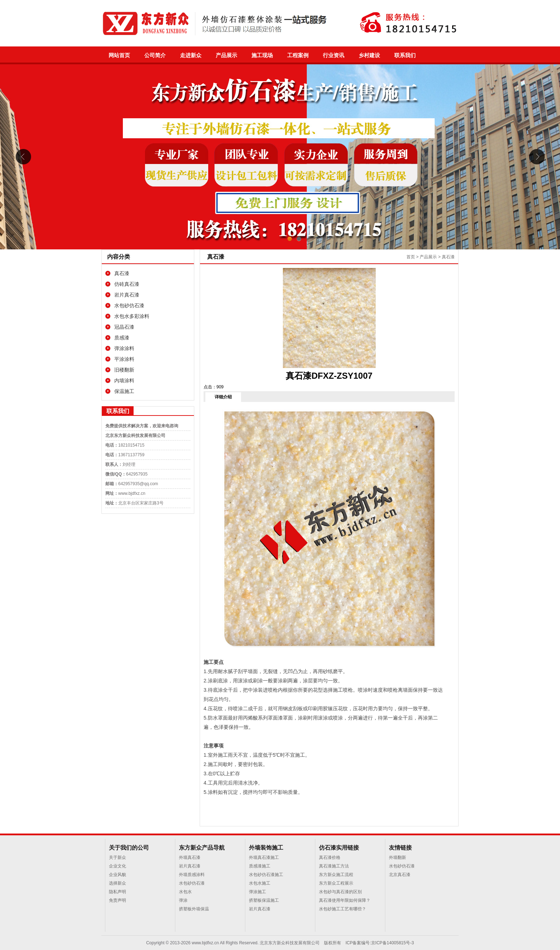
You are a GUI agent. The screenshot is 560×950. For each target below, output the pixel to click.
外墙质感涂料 (192, 875)
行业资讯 (334, 55)
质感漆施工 (260, 866)
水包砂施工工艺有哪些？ (342, 909)
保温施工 (124, 391)
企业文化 (117, 866)
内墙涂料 (124, 381)
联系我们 (405, 55)
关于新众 (117, 857)
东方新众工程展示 (336, 883)
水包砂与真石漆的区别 (340, 892)
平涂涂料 (124, 359)
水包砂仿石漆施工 (266, 875)
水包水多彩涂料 (132, 316)
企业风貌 (117, 875)
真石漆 (122, 273)
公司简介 (155, 55)
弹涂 (183, 900)
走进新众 (191, 55)
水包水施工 (260, 883)
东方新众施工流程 (336, 875)
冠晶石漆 (124, 327)
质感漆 (122, 338)
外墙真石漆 (190, 857)
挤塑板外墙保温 (194, 909)
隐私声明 (117, 892)
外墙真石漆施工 (264, 857)
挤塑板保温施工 (264, 900)
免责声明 (117, 900)
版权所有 (332, 943)
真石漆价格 (330, 857)
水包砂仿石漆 (129, 305)
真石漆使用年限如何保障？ (345, 900)
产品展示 (226, 55)
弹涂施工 (257, 892)
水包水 (185, 892)
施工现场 (262, 55)
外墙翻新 (397, 857)
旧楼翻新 (124, 370)
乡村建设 (369, 55)
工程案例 (298, 55)
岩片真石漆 (127, 295)
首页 (411, 257)
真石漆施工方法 (334, 866)
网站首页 (119, 55)
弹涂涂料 (124, 348)
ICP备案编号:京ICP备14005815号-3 (379, 943)
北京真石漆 (400, 875)
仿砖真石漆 (127, 284)
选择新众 (117, 883)
